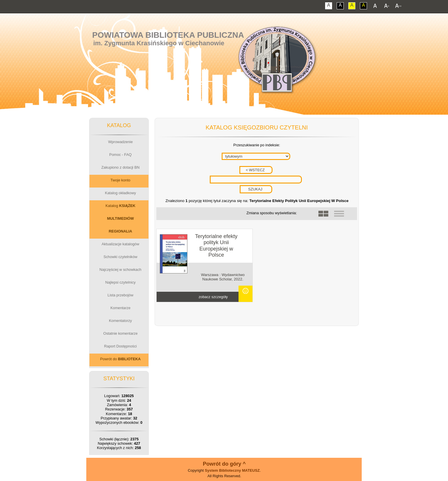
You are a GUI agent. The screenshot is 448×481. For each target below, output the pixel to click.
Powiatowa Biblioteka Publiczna (168, 35)
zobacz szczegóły (213, 297)
